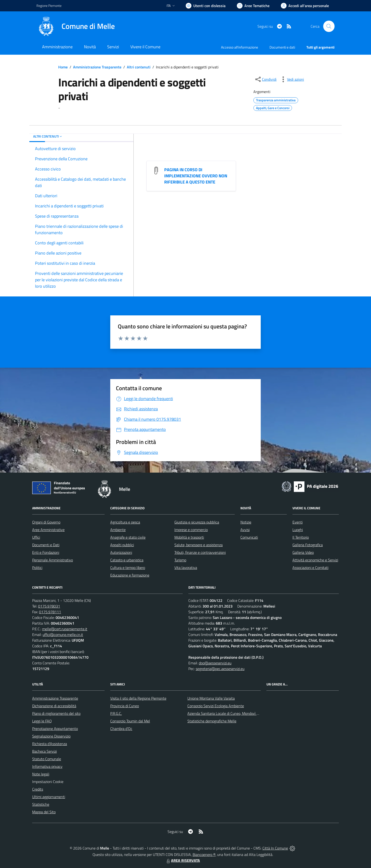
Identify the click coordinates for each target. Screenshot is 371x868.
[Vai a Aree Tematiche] (253, 6)
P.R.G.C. (116, 713)
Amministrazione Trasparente (97, 67)
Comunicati (249, 537)
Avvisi (245, 530)
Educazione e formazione (130, 575)
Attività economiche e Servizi (315, 560)
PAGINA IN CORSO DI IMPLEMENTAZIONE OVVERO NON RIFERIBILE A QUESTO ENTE (196, 176)
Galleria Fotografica (308, 545)
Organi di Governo (46, 522)
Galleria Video (303, 552)
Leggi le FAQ (42, 721)
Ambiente (118, 530)
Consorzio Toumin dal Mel (130, 721)
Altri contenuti (139, 67)
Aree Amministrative (48, 530)
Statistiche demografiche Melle (212, 721)
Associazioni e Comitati (310, 568)
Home (63, 67)
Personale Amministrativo (53, 560)
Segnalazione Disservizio (51, 736)
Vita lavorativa (186, 568)
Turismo (180, 560)
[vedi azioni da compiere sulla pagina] (292, 79)
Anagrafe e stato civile (128, 537)
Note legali (41, 774)
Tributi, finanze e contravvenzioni (200, 552)
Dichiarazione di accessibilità (54, 706)
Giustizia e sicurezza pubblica (197, 522)
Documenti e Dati (46, 545)
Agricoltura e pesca (125, 522)
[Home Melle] (76, 26)
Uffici (36, 537)
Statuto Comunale (47, 759)
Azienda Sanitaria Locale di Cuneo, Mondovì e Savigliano (231, 713)
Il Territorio (301, 537)
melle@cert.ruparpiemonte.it (65, 629)
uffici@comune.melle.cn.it (63, 635)
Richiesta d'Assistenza (50, 744)
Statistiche (41, 804)
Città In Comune (275, 848)
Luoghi (298, 530)
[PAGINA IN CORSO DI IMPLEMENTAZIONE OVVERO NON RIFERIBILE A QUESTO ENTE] (156, 170)
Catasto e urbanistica (127, 560)
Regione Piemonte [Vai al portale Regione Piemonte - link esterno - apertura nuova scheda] (49, 6)
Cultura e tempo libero (128, 568)
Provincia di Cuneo (125, 706)
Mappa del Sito (44, 812)
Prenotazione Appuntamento (55, 729)
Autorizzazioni (121, 552)
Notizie (246, 522)
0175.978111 (50, 612)
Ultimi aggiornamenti (49, 797)
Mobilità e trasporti (189, 537)
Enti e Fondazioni (46, 552)
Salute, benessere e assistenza (199, 545)
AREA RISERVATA (183, 860)
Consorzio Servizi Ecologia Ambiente (216, 706)
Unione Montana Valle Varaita (211, 698)
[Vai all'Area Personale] (305, 6)
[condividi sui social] (265, 79)
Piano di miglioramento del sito (56, 713)
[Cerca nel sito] (329, 26)
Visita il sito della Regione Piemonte (138, 698)
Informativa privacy (47, 766)
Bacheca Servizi (44, 751)
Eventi (298, 522)
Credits (38, 789)
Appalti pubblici (122, 545)
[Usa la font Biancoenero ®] (206, 6)
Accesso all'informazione (240, 47)
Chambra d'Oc (121, 729)
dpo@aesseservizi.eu (215, 663)
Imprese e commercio (191, 530)
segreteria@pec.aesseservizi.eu (220, 669)
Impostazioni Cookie (48, 782)
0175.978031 (49, 606)
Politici (37, 568)
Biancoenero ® (204, 855)
